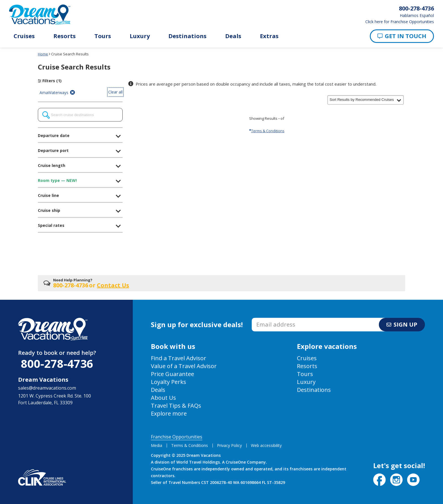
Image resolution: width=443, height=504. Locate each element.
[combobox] (80, 115)
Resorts (65, 36)
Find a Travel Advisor (179, 358)
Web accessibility (266, 445)
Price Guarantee (172, 374)
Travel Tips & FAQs (176, 406)
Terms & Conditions (267, 131)
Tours (103, 36)
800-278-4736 (57, 363)
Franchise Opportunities (177, 437)
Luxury (140, 36)
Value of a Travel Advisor (184, 366)
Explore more (169, 413)
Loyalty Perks (169, 382)
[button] (366, 100)
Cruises (24, 36)
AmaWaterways (58, 93)
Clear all (115, 92)
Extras (269, 36)
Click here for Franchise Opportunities (400, 22)
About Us (163, 398)
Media (157, 445)
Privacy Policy (229, 445)
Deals (233, 36)
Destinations (187, 36)
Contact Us (113, 285)
